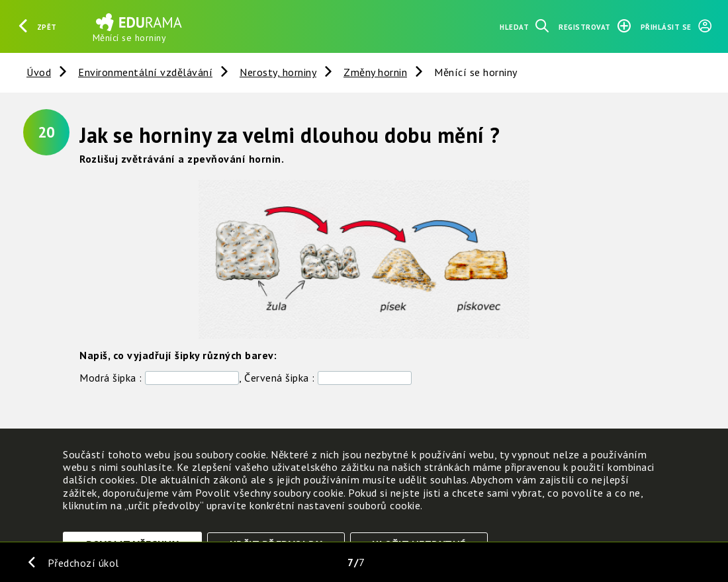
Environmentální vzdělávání (145, 72)
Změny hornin (375, 72)
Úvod (39, 72)
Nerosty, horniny (278, 72)
